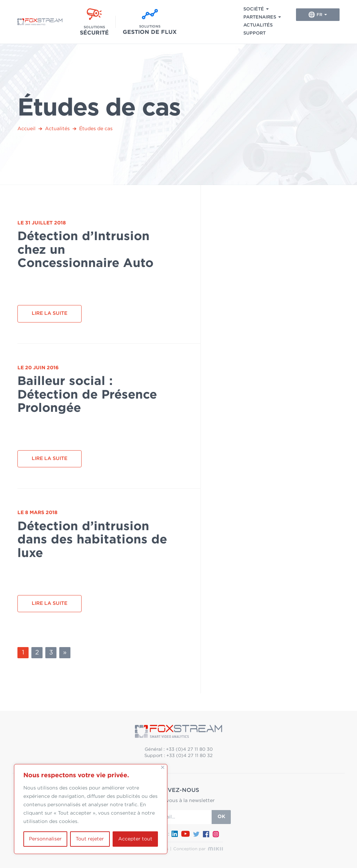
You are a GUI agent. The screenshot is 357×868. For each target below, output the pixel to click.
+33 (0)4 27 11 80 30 (189, 750)
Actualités (258, 25)
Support (255, 33)
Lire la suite (50, 313)
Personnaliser (45, 839)
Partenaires (260, 17)
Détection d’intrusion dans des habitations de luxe (92, 540)
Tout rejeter (90, 839)
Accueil (26, 129)
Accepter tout (135, 839)
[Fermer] (163, 767)
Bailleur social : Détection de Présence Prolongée (87, 395)
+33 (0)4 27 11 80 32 (189, 756)
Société (254, 9)
